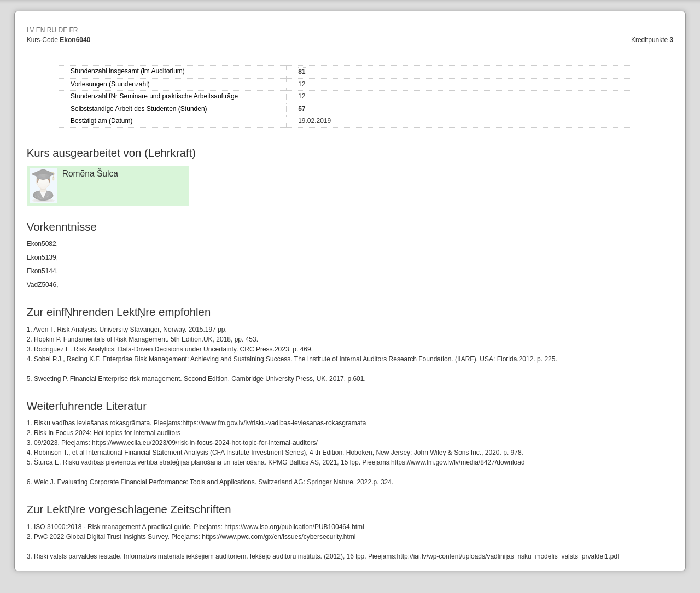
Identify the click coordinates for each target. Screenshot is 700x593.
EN (41, 30)
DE (63, 30)
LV (31, 30)
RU (52, 30)
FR (74, 30)
